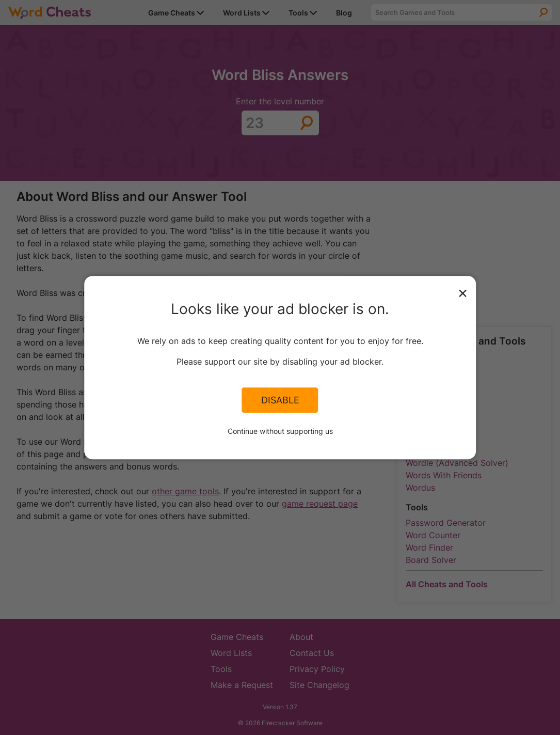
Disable (280, 400)
